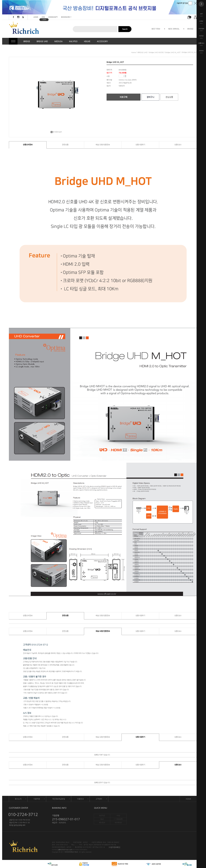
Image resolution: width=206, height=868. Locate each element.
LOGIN (36, 17)
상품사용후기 (140, 145)
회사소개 (18, 799)
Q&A (102, 819)
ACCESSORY (102, 41)
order (201, 22)
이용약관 (37, 799)
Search (125, 29)
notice (201, 37)
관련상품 (65, 145)
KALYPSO (73, 41)
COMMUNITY (53, 17)
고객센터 (99, 799)
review (201, 51)
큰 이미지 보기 (56, 132)
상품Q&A (178, 145)
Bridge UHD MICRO (156, 52)
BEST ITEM (156, 29)
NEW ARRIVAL (174, 29)
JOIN (43, 17)
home (134, 52)
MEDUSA (58, 41)
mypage (201, 29)
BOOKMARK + (66, 17)
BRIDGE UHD (42, 41)
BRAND (190, 29)
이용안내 (80, 799)
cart (201, 14)
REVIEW (102, 822)
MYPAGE (118, 822)
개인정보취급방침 (59, 799)
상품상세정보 (28, 145)
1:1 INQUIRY (118, 819)
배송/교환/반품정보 (103, 145)
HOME (188, 799)
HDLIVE (87, 41)
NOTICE (102, 815)
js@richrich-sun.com (65, 850)
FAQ (118, 815)
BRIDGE (27, 41)
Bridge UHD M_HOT (173, 52)
